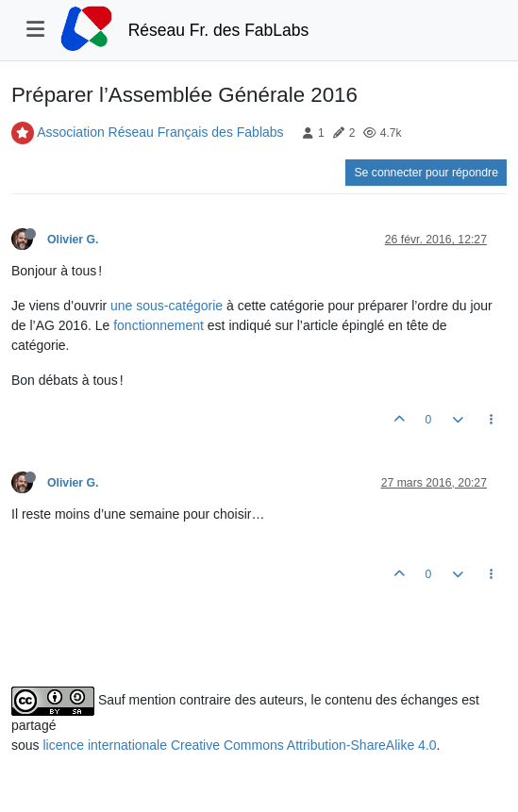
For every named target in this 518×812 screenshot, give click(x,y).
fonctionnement (159, 325)
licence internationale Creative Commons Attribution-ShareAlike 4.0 (239, 745)
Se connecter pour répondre (426, 173)
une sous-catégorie (167, 306)
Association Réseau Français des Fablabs (160, 132)
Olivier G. (73, 240)
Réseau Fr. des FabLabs (219, 30)
